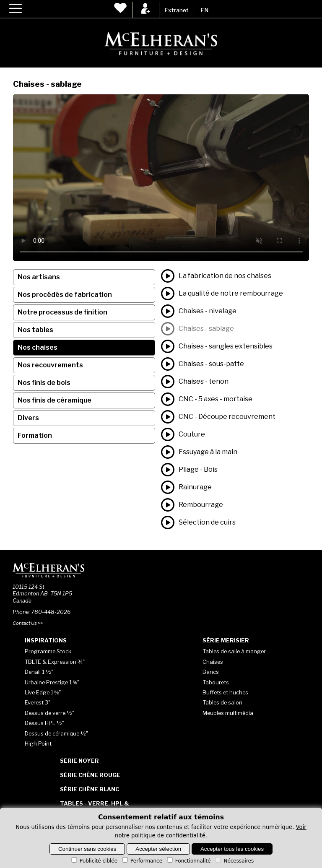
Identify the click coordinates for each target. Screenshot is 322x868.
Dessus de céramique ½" (56, 733)
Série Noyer (79, 761)
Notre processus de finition (62, 312)
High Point (38, 743)
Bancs (211, 672)
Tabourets (216, 682)
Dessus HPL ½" (44, 723)
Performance (142, 861)
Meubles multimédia (228, 713)
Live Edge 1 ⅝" (43, 692)
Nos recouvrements (50, 365)
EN (204, 10)
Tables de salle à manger (234, 651)
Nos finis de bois (44, 383)
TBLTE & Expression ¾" (55, 662)
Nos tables (35, 330)
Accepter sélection (158, 849)
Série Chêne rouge (90, 775)
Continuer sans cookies (87, 849)
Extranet (177, 10)
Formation (35, 435)
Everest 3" (38, 702)
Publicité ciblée (94, 861)
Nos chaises (38, 347)
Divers (28, 418)
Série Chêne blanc (90, 789)
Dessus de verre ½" (49, 713)
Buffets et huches (225, 692)
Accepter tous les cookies (232, 849)
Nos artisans (39, 277)
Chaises (213, 662)
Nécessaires (234, 861)
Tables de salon (222, 702)
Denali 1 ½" (39, 672)
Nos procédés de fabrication (65, 295)
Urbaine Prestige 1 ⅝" (52, 682)
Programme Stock (48, 651)
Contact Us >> (28, 623)
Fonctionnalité (188, 861)
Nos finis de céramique (55, 400)
